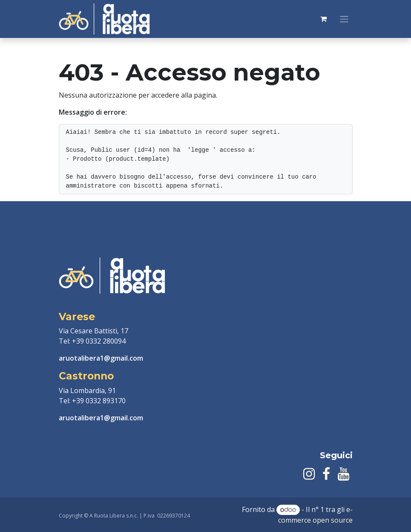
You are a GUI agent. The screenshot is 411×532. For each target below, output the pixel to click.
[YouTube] (343, 474)
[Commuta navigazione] (344, 19)
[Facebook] (326, 474)
